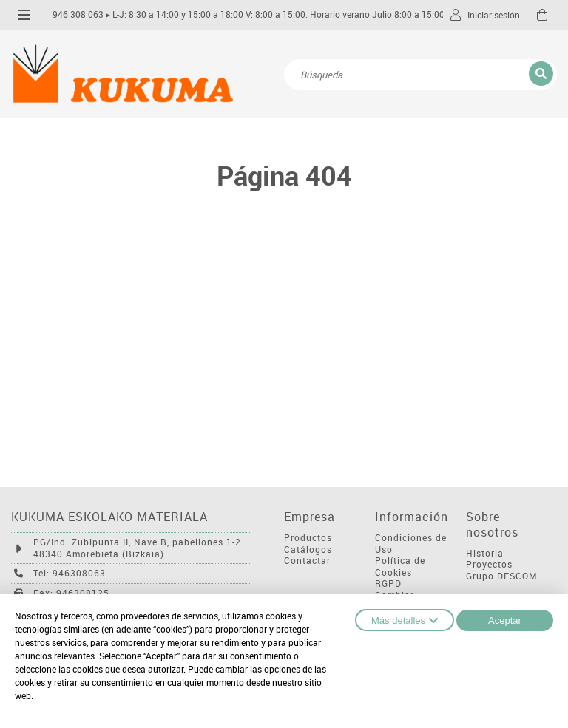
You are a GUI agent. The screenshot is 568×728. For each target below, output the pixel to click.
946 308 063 (78, 14)
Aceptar (505, 620)
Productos (308, 538)
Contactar (307, 561)
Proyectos (489, 564)
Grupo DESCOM (502, 576)
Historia (485, 553)
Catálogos (308, 550)
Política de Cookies (400, 567)
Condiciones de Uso (411, 544)
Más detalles (405, 620)
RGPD (388, 584)
